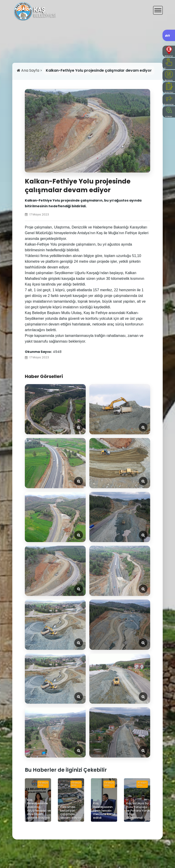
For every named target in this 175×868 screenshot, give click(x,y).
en (168, 35)
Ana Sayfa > (30, 70)
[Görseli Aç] (55, 409)
